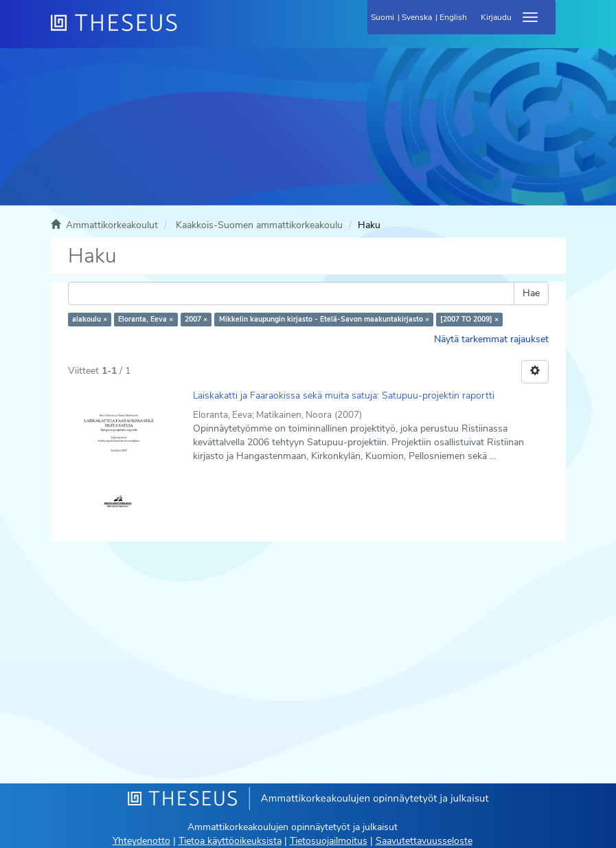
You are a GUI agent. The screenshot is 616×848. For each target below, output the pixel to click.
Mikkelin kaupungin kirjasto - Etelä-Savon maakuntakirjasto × (324, 319)
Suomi (383, 17)
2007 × (196, 319)
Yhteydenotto (141, 841)
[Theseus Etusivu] (188, 31)
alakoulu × (90, 319)
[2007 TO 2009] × (469, 319)
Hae (531, 293)
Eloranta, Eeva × (146, 319)
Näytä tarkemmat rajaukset (491, 339)
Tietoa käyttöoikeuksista (230, 841)
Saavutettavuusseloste (424, 841)
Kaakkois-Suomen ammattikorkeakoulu (259, 225)
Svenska (417, 17)
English (453, 17)
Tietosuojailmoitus (329, 841)
